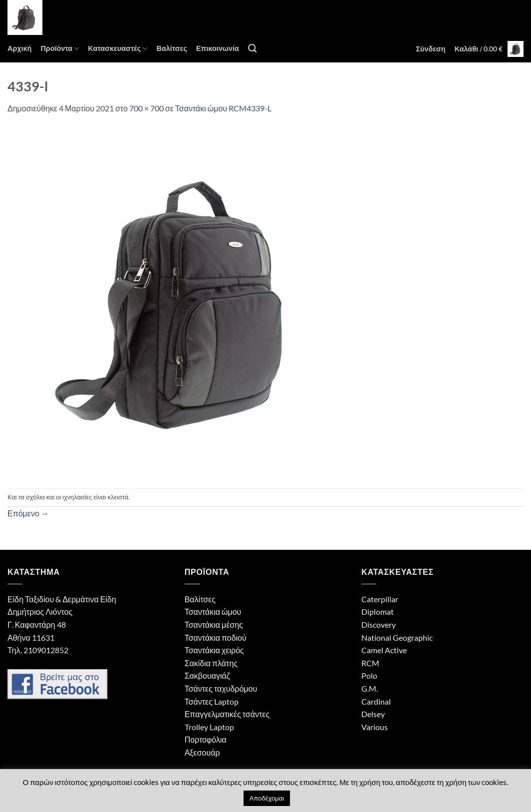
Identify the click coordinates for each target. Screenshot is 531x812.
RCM (370, 663)
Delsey (373, 714)
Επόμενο (28, 513)
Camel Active (384, 650)
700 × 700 (146, 108)
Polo (369, 675)
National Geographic (397, 637)
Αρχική (19, 48)
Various (375, 727)
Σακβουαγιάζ (207, 675)
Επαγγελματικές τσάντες (227, 714)
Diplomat (378, 611)
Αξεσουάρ (202, 752)
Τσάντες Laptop (212, 701)
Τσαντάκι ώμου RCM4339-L (223, 108)
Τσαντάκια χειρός (214, 650)
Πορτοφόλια (206, 739)
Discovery (379, 624)
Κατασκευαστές (118, 49)
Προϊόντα (60, 49)
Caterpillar (380, 599)
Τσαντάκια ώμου (213, 611)
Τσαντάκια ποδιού (216, 637)
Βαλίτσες (171, 48)
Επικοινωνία (218, 48)
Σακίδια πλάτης (211, 663)
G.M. (370, 688)
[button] (430, 49)
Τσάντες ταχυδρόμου (221, 688)
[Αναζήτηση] (252, 49)
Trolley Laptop (209, 727)
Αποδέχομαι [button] (267, 798)
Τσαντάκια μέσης (214, 624)
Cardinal (376, 701)
